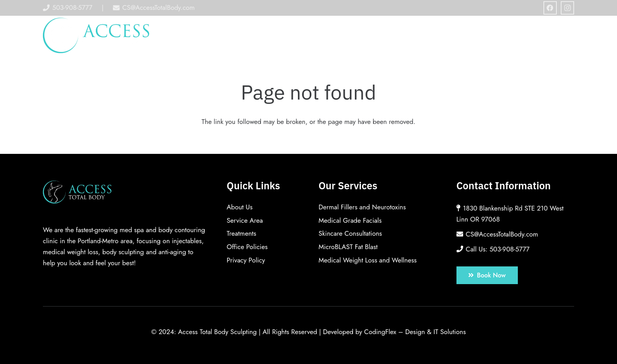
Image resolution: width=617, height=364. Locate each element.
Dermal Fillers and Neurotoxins (362, 207)
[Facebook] (550, 8)
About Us (240, 207)
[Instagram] (567, 8)
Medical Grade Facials (350, 220)
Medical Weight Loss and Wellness (367, 260)
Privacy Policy (246, 260)
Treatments (241, 233)
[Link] (96, 35)
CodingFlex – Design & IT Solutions (415, 332)
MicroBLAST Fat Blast (348, 247)
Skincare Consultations (350, 233)
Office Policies (247, 247)
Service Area (245, 220)
